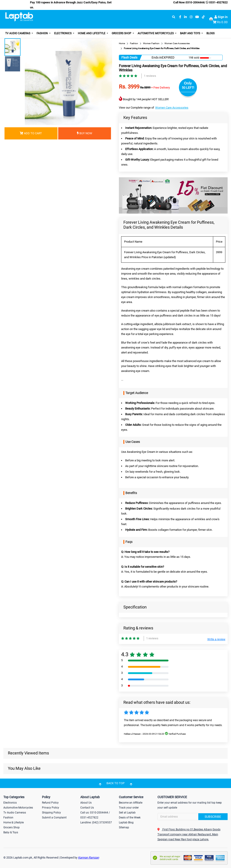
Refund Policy (50, 803)
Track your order (129, 808)
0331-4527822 (216, 2)
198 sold (194, 58)
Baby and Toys (190, 33)
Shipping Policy (51, 813)
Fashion (43, 33)
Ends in (157, 57)
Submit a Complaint (54, 818)
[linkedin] (185, 17)
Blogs (210, 33)
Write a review (216, 639)
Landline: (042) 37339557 (96, 822)
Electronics (63, 33)
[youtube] (197, 17)
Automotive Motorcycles (156, 33)
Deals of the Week (130, 818)
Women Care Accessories (172, 108)
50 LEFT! (188, 88)
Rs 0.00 (222, 22)
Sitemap (124, 827)
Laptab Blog (126, 822)
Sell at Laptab (127, 813)
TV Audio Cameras (18, 33)
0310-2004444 (195, 2)
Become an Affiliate (131, 803)
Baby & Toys (11, 832)
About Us (86, 803)
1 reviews (150, 76)
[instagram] (191, 17)
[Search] (193, 817)
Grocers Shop (122, 33)
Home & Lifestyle (14, 822)
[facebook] (180, 17)
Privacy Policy (51, 808)
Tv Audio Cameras (15, 813)
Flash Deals (129, 57)
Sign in (221, 17)
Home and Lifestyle (92, 33)
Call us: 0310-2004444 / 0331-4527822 (95, 815)
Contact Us (87, 808)
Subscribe (213, 817)
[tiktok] (203, 17)
